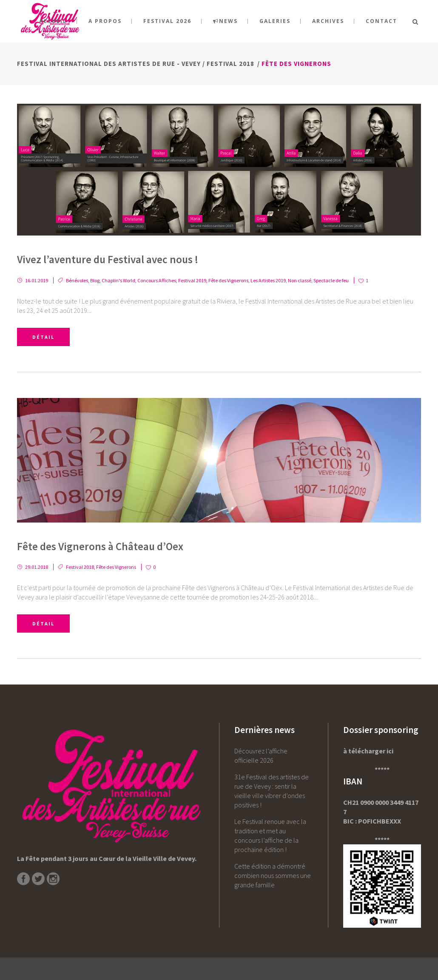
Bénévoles (77, 280)
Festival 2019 (192, 280)
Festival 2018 (230, 64)
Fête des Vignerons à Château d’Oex (100, 546)
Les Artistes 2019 (268, 280)
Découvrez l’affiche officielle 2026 (261, 756)
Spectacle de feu (331, 280)
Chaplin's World (118, 280)
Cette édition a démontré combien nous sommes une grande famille (273, 875)
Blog (95, 280)
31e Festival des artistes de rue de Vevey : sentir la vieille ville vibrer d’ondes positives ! (272, 791)
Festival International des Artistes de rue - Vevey (109, 64)
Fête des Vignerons (228, 280)
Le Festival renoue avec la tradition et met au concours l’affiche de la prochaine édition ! (270, 835)
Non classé (300, 280)
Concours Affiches (157, 280)
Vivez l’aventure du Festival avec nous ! (108, 259)
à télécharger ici (368, 751)
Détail (43, 337)
